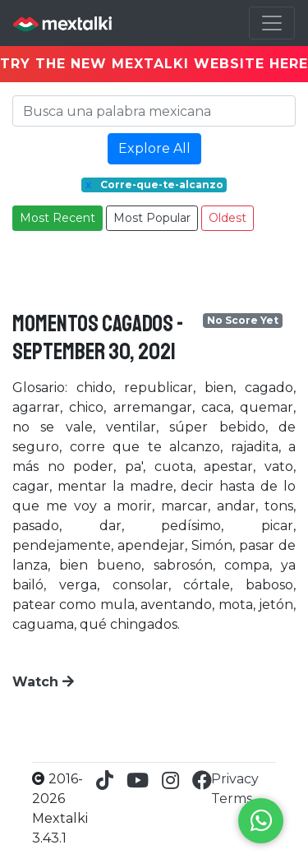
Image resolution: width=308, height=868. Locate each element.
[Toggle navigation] (272, 23)
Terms (232, 799)
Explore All (154, 148)
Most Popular (152, 218)
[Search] (154, 111)
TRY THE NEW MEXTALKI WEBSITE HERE (154, 64)
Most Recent (57, 218)
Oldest (228, 218)
